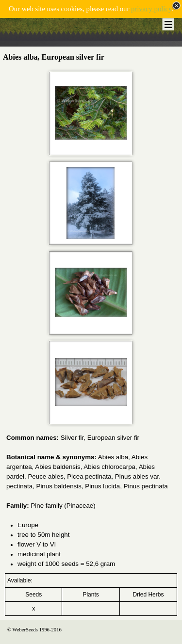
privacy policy (151, 9)
